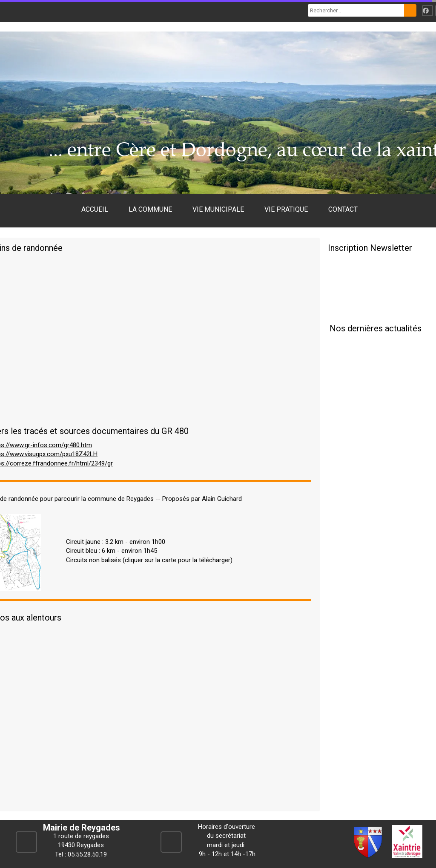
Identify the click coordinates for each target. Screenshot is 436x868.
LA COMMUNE (150, 209)
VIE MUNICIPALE (218, 209)
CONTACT (343, 209)
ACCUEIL (95, 209)
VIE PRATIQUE (286, 209)
